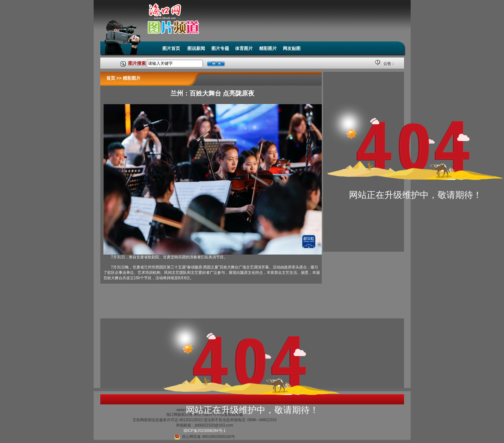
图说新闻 (196, 48)
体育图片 (244, 48)
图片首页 (172, 48)
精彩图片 (268, 48)
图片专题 (220, 48)
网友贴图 (292, 48)
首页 (111, 78)
